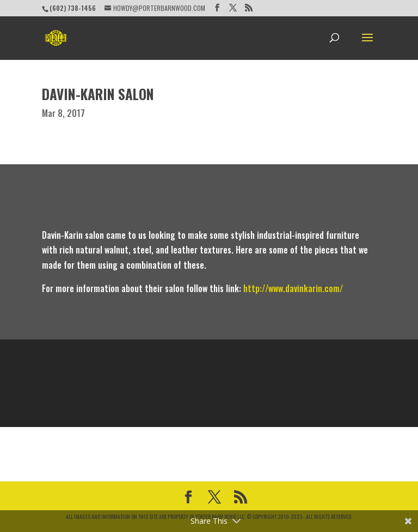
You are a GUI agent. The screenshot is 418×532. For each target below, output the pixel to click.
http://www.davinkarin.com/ (293, 288)
